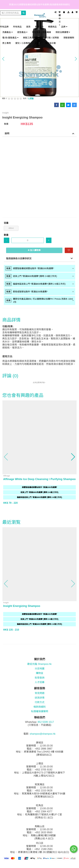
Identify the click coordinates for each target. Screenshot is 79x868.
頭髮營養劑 (69, 38)
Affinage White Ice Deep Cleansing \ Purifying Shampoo (39, 479)
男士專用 (7, 43)
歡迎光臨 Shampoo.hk (39, 664)
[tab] (39, 268)
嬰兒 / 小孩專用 (23, 43)
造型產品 (22, 32)
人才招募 (40, 682)
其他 (38, 43)
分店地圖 (40, 669)
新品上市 (39, 27)
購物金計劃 (51, 43)
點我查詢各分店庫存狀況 (19, 258)
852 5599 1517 (46, 722)
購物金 (40, 673)
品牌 (64, 27)
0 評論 (31, 98)
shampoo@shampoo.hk (43, 734)
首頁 (28, 27)
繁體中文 (60, 18)
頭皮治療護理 (63, 32)
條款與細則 (40, 707)
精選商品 (52, 27)
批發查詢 (40, 678)
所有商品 (17, 27)
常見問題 (40, 693)
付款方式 (40, 702)
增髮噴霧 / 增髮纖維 (41, 32)
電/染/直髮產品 (10, 38)
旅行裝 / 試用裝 (52, 38)
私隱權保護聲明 (40, 711)
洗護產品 (7, 32)
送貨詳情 (40, 698)
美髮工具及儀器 (31, 38)
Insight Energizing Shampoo (22, 606)
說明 (7, 133)
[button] (3, 59)
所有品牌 (4, 27)
